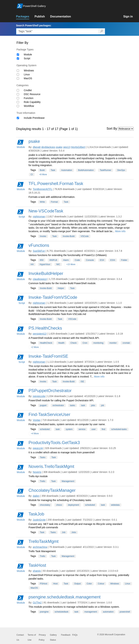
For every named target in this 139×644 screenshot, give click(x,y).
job (102, 405)
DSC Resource (32, 94)
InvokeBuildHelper (46, 273)
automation (108, 612)
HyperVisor (45, 264)
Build (42, 170)
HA (32, 264)
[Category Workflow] (18, 106)
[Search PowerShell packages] (102, 31)
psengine (44, 612)
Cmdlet (28, 90)
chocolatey (45, 505)
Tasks (43, 457)
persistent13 (40, 334)
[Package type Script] (18, 58)
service (82, 429)
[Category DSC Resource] (18, 94)
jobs (93, 405)
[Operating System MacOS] (18, 78)
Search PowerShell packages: (34, 25)
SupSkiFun (39, 251)
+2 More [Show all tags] (35, 347)
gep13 (67, 147)
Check (74, 343)
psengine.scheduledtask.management (65, 597)
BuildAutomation (86, 170)
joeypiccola (39, 396)
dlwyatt (37, 147)
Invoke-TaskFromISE (48, 356)
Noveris (37, 472)
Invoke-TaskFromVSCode (53, 297)
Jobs (74, 532)
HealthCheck (46, 343)
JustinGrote (39, 520)
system (69, 429)
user (93, 429)
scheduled (45, 429)
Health (61, 343)
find (103, 429)
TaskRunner (105, 170)
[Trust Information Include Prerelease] (18, 118)
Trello (43, 481)
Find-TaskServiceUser (49, 414)
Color (89, 584)
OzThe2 (37, 603)
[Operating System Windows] (18, 71)
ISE (82, 382)
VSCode (85, 236)
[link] (25, 17)
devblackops (48, 147)
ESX (102, 260)
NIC (58, 264)
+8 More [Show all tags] (43, 174)
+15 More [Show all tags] (71, 264)
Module (28, 54)
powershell (125, 612)
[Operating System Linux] (18, 75)
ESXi (113, 260)
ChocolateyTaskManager (52, 490)
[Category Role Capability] (18, 102)
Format (54, 202)
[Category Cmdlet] (18, 90)
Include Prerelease (34, 118)
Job (64, 532)
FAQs (75, 635)
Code (77, 260)
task (83, 405)
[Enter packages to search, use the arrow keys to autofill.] (57, 31)
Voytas (37, 420)
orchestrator (58, 405)
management (91, 612)
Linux (27, 74)
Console (90, 260)
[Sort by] (126, 129)
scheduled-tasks (119, 429)
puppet (43, 405)
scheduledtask (62, 612)
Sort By (112, 129)
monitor (113, 343)
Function (29, 98)
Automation (67, 170)
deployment (74, 505)
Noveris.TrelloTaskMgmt (51, 466)
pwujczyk (38, 448)
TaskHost (37, 565)
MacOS (28, 78)
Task (53, 170)
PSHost (44, 584)
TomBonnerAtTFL (43, 189)
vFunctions (39, 245)
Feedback (66, 635)
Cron (85, 343)
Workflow (29, 106)
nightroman (39, 217)
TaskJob (36, 514)
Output (77, 584)
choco (59, 505)
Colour (101, 584)
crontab (126, 343)
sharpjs (37, 571)
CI (32, 174)
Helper (61, 288)
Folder (124, 260)
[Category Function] (18, 98)
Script (27, 58)
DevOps (121, 170)
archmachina (40, 547)
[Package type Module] (18, 55)
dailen (36, 496)
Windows (29, 71)
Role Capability (32, 102)
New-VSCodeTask (46, 211)
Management (68, 481)
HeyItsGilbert (78, 147)
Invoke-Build (69, 236)
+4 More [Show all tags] (35, 434)
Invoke (43, 236)
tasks (73, 405)
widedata (115, 505)
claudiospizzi (40, 279)
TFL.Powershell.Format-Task (56, 183)
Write (42, 202)
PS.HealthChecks (45, 328)
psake (34, 141)
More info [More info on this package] (120, 231)
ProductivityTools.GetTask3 (54, 443)
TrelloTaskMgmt (43, 541)
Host (56, 584)
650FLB (53, 260)
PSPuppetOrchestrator (50, 391)
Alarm (66, 260)
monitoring (98, 343)
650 (42, 260)
